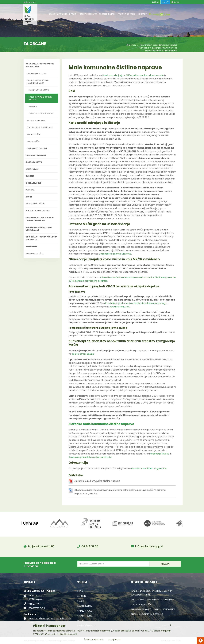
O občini (73, 14)
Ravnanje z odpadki (37, 120)
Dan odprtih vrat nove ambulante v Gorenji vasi (152, 600)
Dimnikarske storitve (37, 148)
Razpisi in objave (88, 14)
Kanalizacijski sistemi (39, 90)
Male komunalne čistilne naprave (161, 51)
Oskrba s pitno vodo (37, 73)
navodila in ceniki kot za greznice (149, 468)
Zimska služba (34, 134)
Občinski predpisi (127, 14)
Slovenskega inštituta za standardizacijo (90, 457)
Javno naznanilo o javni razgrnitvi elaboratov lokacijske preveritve (152, 593)
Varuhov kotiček (35, 253)
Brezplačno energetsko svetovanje (147, 615)
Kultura (30, 190)
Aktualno (62, 14)
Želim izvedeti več (93, 640)
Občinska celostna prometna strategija (41, 238)
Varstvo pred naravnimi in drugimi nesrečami (40, 219)
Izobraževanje (33, 183)
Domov (52, 14)
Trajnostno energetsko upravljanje (39, 229)
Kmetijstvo (32, 169)
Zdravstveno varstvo (37, 211)
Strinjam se (114, 640)
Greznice (33, 107)
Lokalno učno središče (141, 605)
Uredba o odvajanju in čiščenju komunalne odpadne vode (133, 75)
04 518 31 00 (90, 546)
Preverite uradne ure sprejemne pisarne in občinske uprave (50, 621)
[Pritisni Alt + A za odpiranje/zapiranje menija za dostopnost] (201, 641)
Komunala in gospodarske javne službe (159, 45)
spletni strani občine (83, 354)
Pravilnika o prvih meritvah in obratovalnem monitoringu (136, 303)
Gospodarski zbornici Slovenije (115, 254)
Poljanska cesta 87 (41, 546)
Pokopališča (33, 141)
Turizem (30, 176)
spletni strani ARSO (120, 307)
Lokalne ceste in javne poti (40, 127)
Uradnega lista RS (160, 454)
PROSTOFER (31, 246)
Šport (29, 197)
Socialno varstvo (35, 204)
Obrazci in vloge (107, 14)
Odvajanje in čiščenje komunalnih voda (158, 48)
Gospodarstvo (34, 162)
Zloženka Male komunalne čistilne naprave (97, 481)
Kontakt (142, 14)
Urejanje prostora (36, 155)
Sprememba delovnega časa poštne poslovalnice (153, 610)
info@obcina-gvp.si (149, 546)
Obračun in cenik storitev (41, 114)
